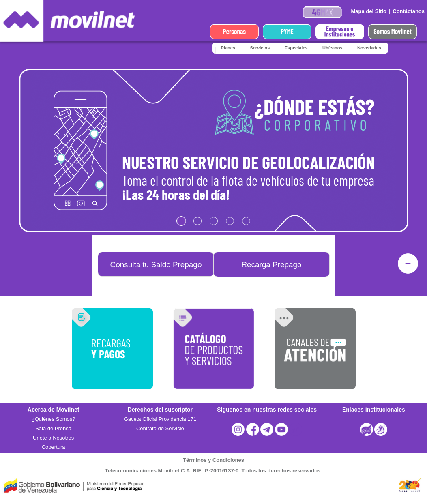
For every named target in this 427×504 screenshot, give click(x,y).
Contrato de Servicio (160, 428)
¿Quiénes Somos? (54, 419)
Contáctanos (409, 11)
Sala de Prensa (53, 428)
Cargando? (214, 152)
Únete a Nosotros (53, 438)
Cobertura (54, 447)
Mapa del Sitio (368, 11)
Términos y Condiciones (213, 460)
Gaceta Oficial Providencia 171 (160, 419)
